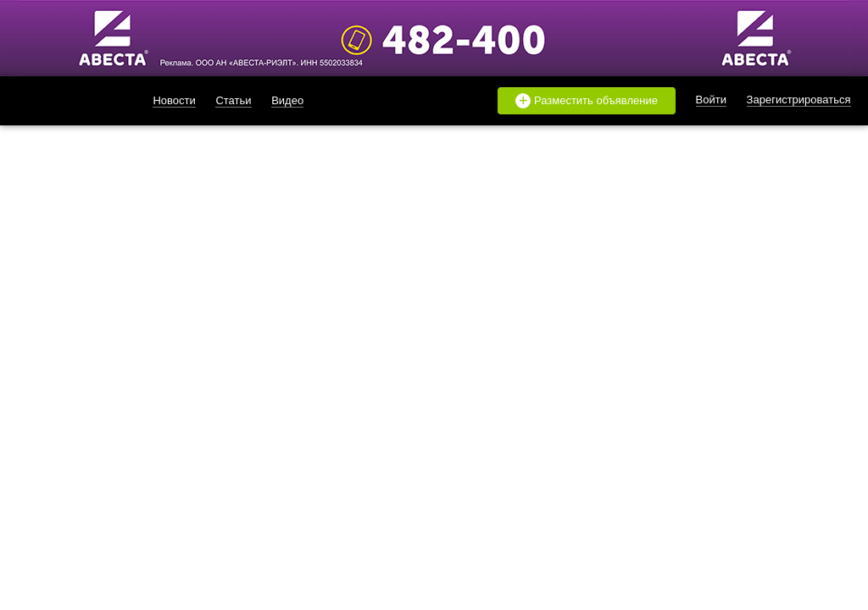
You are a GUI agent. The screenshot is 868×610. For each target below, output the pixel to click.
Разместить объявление (587, 101)
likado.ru (64, 101)
